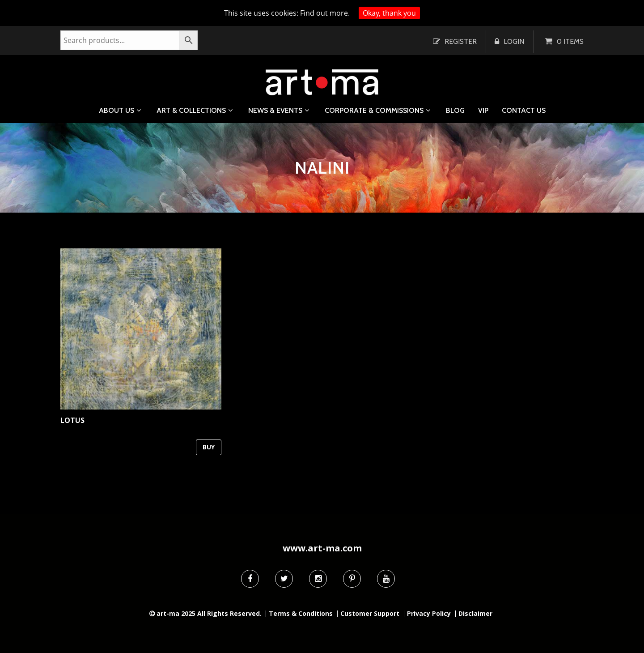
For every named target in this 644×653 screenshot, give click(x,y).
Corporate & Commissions (374, 110)
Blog (455, 111)
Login (514, 41)
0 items (570, 41)
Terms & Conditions (301, 614)
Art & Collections (191, 110)
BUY (209, 447)
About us (117, 110)
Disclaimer (475, 614)
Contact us (524, 111)
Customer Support (370, 614)
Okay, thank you (389, 13)
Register (461, 41)
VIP (483, 111)
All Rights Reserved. (229, 613)
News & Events (275, 110)
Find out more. (325, 13)
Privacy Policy (429, 614)
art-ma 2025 (176, 613)
